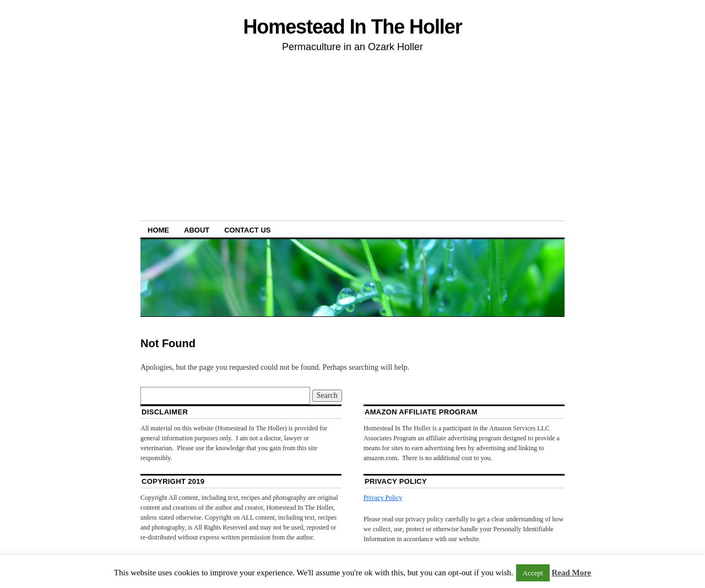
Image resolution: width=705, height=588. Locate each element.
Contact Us (247, 230)
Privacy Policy (383, 498)
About (197, 230)
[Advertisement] (352, 138)
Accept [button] (533, 573)
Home (158, 230)
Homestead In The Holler (352, 27)
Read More (571, 573)
